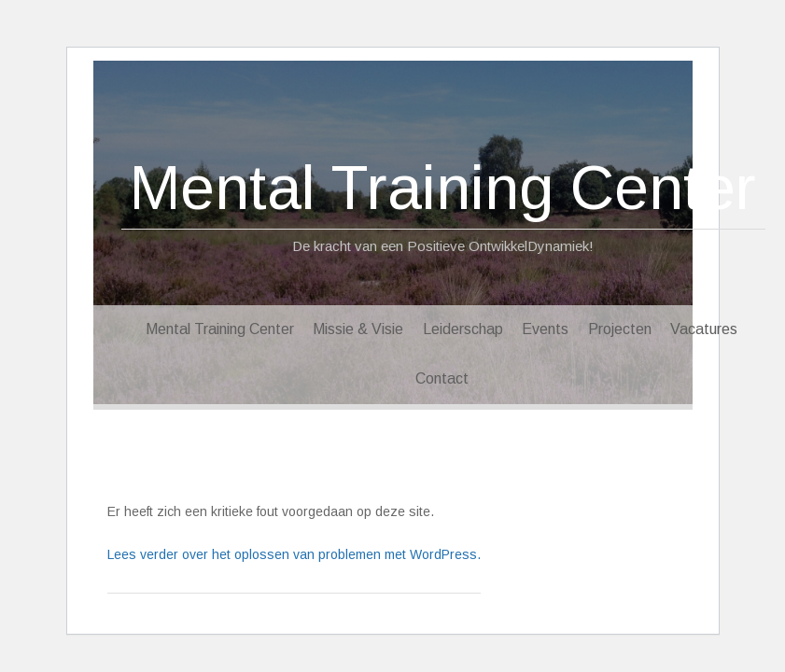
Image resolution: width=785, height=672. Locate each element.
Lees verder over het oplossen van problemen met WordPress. (294, 554)
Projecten (620, 329)
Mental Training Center (443, 188)
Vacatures (704, 329)
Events (545, 329)
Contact (442, 378)
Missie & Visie (358, 329)
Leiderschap (463, 329)
